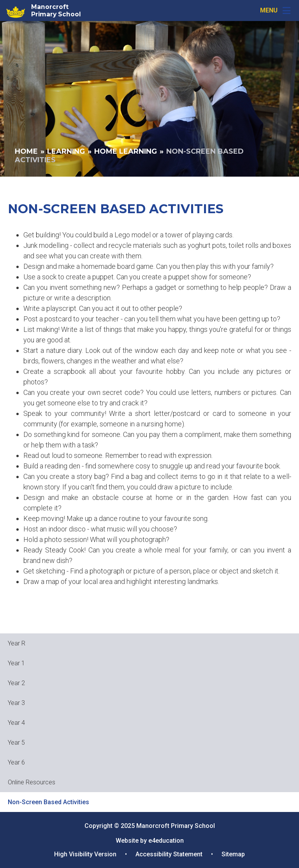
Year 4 (16, 723)
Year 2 (16, 683)
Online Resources (32, 782)
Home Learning (126, 151)
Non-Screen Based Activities (48, 802)
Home (26, 151)
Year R (17, 643)
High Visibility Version (85, 854)
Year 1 (16, 663)
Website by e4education (150, 841)
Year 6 (16, 762)
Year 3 (16, 703)
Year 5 (16, 743)
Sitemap (233, 854)
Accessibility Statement (169, 854)
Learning (66, 151)
